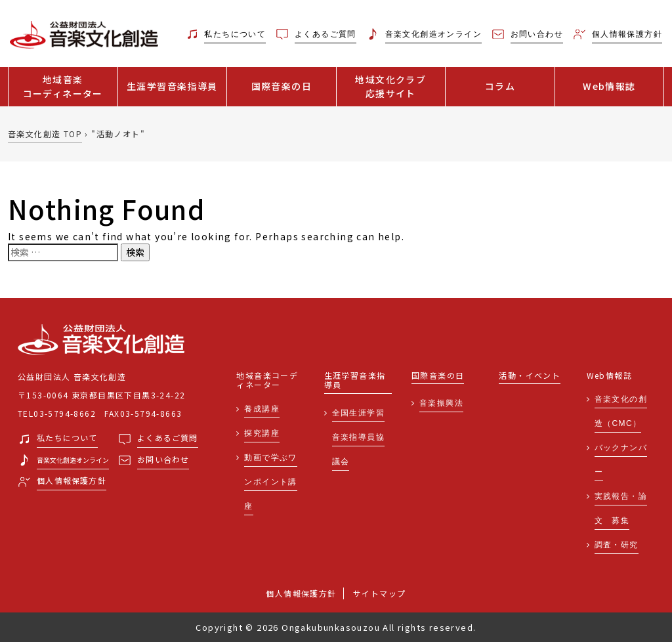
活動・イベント (530, 376)
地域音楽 (63, 87)
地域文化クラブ (391, 87)
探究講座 (262, 433)
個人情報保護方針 (301, 593)
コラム (500, 86)
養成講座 (262, 409)
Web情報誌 (609, 86)
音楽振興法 (441, 403)
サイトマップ (379, 593)
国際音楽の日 (282, 86)
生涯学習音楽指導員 (172, 86)
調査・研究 (617, 545)
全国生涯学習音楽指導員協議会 (358, 437)
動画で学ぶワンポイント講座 (270, 482)
